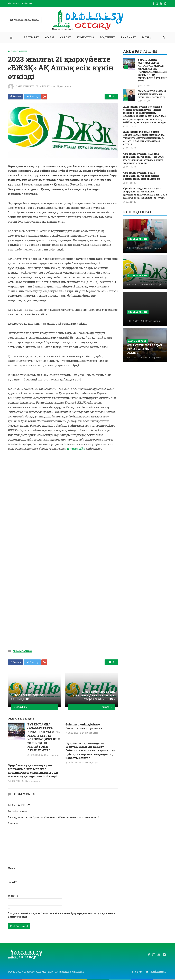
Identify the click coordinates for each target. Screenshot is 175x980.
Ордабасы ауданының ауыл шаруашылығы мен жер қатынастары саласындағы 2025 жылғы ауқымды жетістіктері (33, 771)
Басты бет (31, 37)
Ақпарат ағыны (17, 51)
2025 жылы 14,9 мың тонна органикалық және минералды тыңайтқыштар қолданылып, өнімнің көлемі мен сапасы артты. (144, 138)
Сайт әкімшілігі (27, 86)
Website (13, 896)
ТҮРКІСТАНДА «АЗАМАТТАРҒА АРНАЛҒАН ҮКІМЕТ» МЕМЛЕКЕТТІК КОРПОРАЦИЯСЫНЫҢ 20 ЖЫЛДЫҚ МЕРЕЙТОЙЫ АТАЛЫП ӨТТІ (44, 737)
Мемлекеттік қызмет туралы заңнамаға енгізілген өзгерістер (152, 94)
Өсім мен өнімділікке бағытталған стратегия (84, 726)
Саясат (65, 37)
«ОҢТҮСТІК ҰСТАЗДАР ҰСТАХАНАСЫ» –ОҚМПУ (144, 349)
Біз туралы (13, 3)
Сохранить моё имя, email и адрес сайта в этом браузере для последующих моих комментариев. (62, 915)
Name (12, 868)
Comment (14, 823)
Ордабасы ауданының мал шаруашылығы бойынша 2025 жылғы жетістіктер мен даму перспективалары (144, 158)
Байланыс (27, 3)
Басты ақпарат (137, 341)
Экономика (85, 37)
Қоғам (49, 37)
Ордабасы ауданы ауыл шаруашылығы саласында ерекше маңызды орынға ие (142, 176)
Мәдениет (108, 37)
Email (12, 882)
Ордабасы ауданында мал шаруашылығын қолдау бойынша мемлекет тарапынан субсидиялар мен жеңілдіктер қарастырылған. (90, 750)
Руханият (128, 37)
